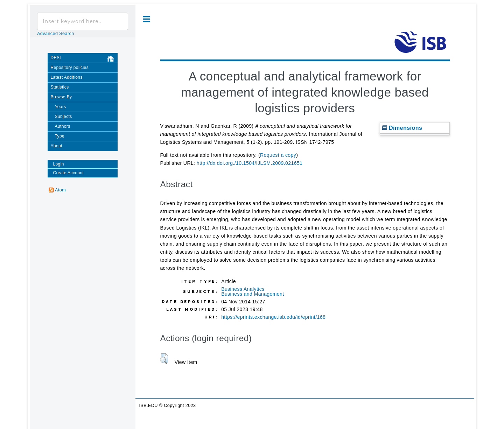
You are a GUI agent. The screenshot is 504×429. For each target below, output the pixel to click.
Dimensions (402, 128)
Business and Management (253, 294)
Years (60, 107)
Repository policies (69, 68)
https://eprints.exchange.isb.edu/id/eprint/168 (273, 317)
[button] (164, 359)
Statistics (59, 87)
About (56, 146)
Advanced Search (56, 34)
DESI (84, 59)
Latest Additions (66, 77)
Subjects (63, 117)
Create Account (68, 173)
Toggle (146, 19)
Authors (62, 126)
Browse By (61, 97)
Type (59, 136)
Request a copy (278, 155)
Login (58, 164)
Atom (60, 190)
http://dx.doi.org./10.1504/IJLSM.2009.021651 (250, 163)
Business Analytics (243, 289)
